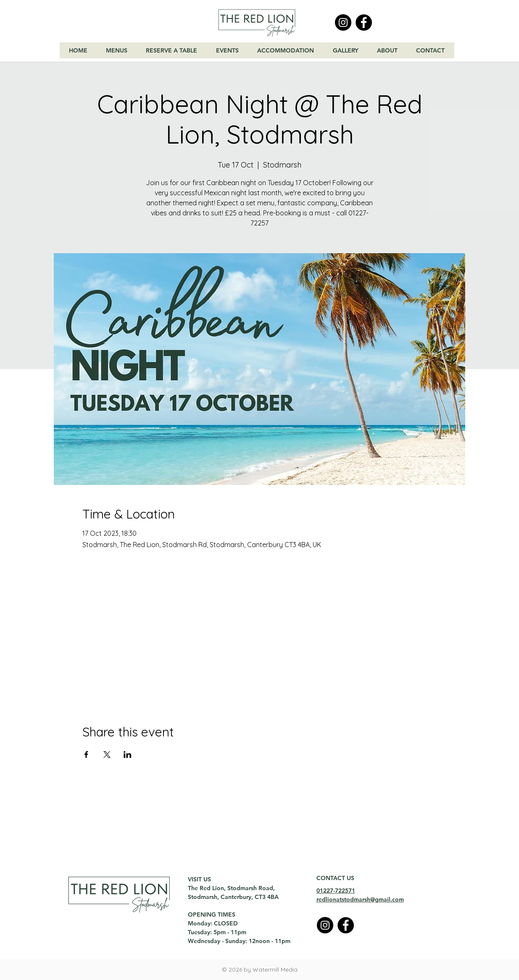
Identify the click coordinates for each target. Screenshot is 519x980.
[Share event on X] (107, 755)
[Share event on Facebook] (86, 755)
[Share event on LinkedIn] (128, 755)
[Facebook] (364, 22)
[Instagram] (343, 22)
